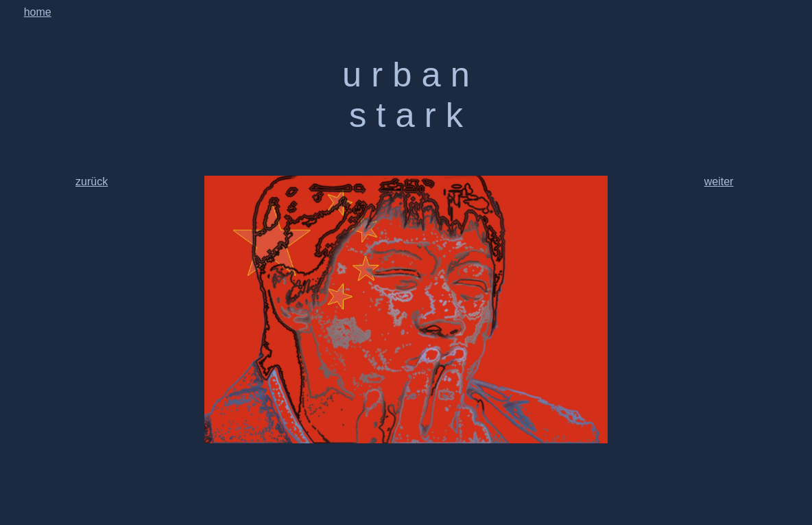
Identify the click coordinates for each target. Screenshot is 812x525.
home (38, 12)
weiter (719, 182)
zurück (92, 182)
